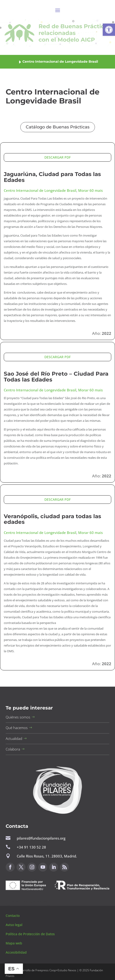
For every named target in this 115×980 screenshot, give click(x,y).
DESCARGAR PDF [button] (57, 157)
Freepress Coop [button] (46, 970)
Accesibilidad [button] (16, 952)
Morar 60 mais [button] (90, 190)
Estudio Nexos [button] (67, 970)
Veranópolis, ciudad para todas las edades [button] (52, 519)
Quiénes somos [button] (18, 717)
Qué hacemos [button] (17, 728)
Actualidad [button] (14, 738)
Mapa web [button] (14, 943)
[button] (109, 30)
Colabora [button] (13, 749)
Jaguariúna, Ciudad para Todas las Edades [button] (52, 177)
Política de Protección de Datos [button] (31, 934)
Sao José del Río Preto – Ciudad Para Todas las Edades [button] (56, 377)
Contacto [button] (13, 916)
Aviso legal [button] (15, 925)
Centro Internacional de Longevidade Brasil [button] (40, 190)
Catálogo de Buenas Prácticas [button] (58, 127)
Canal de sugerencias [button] (29, 901)
